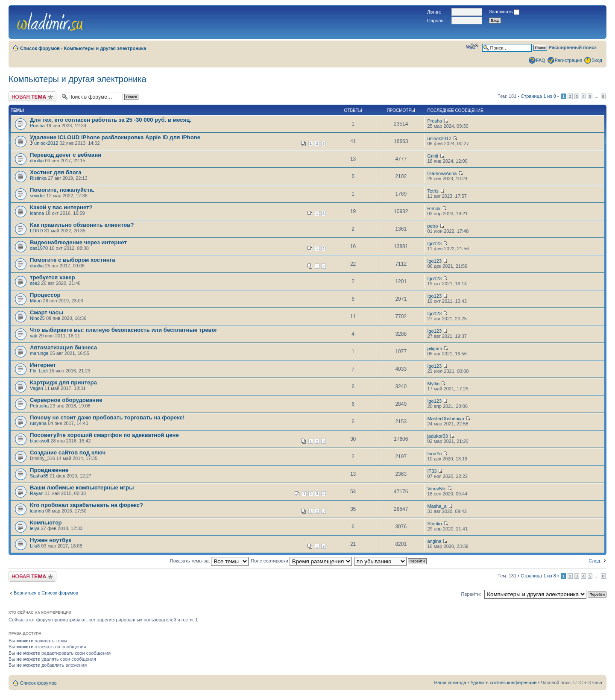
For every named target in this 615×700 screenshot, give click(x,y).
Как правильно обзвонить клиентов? (82, 225)
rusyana (38, 423)
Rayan (37, 493)
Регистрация (568, 60)
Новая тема (32, 97)
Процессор (45, 295)
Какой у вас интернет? (61, 207)
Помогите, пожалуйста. (62, 190)
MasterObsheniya (445, 419)
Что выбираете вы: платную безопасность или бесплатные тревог (124, 330)
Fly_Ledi (39, 371)
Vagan (37, 388)
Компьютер (46, 523)
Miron (36, 301)
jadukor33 (437, 436)
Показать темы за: (209, 561)
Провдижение (49, 470)
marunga (39, 353)
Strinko (434, 524)
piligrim (435, 349)
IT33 (432, 471)
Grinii (433, 156)
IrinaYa (434, 454)
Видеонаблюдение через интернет (78, 242)
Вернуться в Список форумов (46, 593)
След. (595, 561)
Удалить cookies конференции (504, 682)
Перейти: (471, 594)
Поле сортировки (301, 561)
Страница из (538, 96)
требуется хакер (53, 277)
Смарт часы (47, 312)
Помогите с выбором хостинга (73, 260)
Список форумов (40, 48)
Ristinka (38, 178)
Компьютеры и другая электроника (105, 48)
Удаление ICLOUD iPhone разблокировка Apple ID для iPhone (115, 137)
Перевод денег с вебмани (66, 155)
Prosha (37, 126)
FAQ (541, 60)
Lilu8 (35, 546)
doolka (37, 161)
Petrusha (39, 406)
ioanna (37, 213)
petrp (432, 226)
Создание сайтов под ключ (68, 453)
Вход (597, 60)
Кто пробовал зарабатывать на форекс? (86, 505)
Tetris (433, 191)
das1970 (39, 248)
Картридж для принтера (63, 382)
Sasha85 (39, 476)
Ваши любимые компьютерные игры (82, 488)
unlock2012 (46, 143)
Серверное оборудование (66, 400)
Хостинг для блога (56, 172)
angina (434, 541)
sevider (37, 196)
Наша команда (450, 682)
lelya (35, 528)
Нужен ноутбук (51, 540)
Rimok (434, 208)
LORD (37, 231)
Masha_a (437, 506)
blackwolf (40, 441)
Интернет (43, 365)
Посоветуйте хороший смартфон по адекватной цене (104, 435)
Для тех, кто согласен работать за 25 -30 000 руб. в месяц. (111, 120)
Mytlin (433, 384)
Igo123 (434, 243)
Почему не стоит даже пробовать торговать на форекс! (107, 417)
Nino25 (37, 318)
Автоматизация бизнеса (63, 347)
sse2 (35, 283)
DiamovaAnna (442, 173)
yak (34, 336)
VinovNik (436, 489)
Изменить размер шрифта (472, 47)
